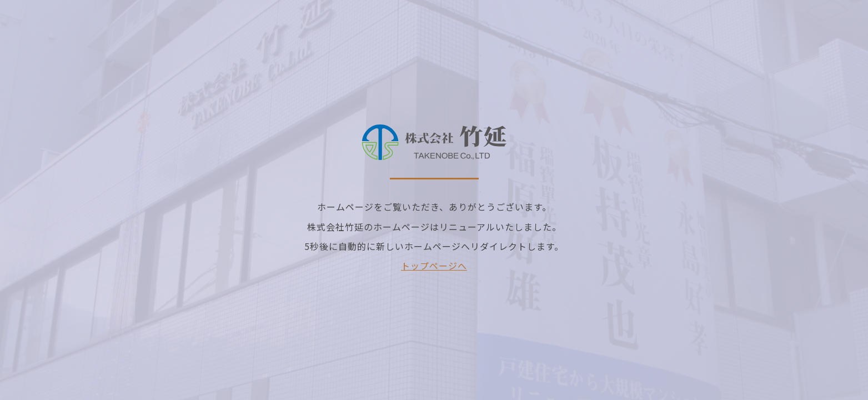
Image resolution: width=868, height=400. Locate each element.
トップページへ (434, 266)
